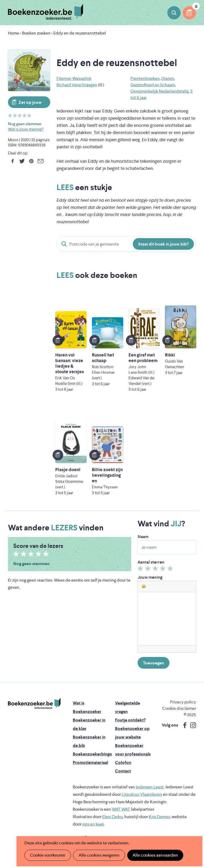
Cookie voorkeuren (48, 855)
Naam (143, 537)
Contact (123, 771)
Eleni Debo (112, 817)
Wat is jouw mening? (26, 129)
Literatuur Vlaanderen (142, 794)
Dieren (168, 78)
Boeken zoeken (174, 13)
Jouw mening (150, 577)
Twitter (22, 161)
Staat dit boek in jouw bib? (163, 244)
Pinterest (31, 161)
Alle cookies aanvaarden (155, 855)
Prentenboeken (145, 78)
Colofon (123, 762)
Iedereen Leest (150, 787)
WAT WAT (121, 809)
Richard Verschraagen (77, 85)
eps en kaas (93, 824)
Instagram (191, 725)
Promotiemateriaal (90, 762)
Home (14, 33)
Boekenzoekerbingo (92, 754)
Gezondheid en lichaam (153, 85)
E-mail (41, 161)
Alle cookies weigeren (99, 855)
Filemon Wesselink (74, 78)
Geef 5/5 (171, 570)
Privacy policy (183, 702)
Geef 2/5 (149, 570)
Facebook (13, 161)
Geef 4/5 (163, 570)
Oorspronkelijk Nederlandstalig (160, 91)
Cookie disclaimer (179, 708)
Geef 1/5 (141, 570)
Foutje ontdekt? (130, 720)
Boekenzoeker (46, 12)
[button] (144, 586)
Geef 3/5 (156, 570)
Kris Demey (159, 817)
